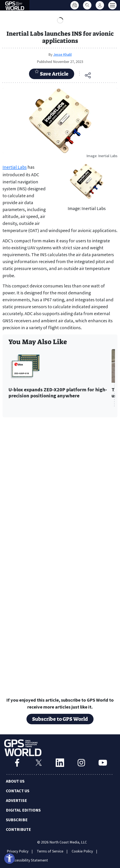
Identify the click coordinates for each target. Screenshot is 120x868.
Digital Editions (23, 810)
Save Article (52, 73)
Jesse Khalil (62, 54)
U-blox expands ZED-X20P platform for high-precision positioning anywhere (58, 393)
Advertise (16, 800)
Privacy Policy (18, 851)
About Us (15, 781)
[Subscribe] (75, 5)
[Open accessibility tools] (9, 859)
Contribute (18, 829)
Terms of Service (50, 851)
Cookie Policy (82, 851)
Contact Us (18, 791)
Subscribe (17, 820)
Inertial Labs (15, 167)
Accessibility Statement (29, 860)
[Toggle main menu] (112, 5)
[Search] (87, 5)
